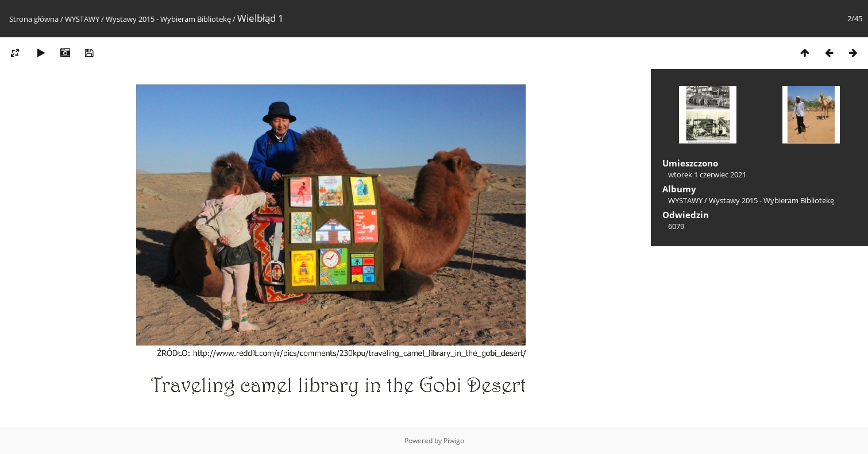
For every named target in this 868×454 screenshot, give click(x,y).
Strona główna (34, 19)
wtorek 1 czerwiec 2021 (707, 174)
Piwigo (454, 441)
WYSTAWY (82, 19)
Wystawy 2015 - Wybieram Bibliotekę (168, 19)
